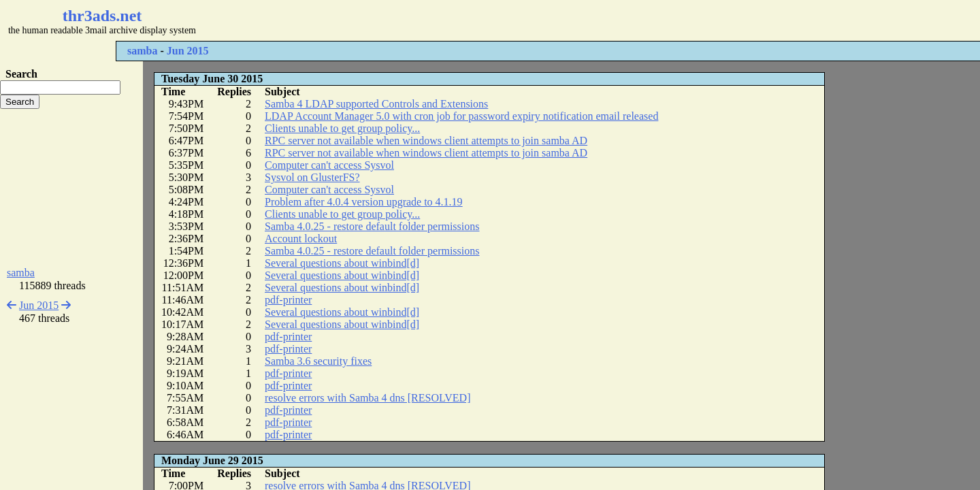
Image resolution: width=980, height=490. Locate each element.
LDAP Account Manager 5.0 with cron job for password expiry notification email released (461, 116)
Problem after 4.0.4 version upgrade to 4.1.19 (364, 202)
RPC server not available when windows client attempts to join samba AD (426, 141)
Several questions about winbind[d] (342, 263)
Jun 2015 (188, 51)
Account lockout (301, 239)
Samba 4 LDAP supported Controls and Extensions (376, 104)
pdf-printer (288, 300)
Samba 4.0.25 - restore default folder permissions (372, 226)
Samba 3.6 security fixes (318, 361)
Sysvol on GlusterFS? (312, 177)
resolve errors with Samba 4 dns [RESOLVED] (367, 398)
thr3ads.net (102, 16)
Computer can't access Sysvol (329, 165)
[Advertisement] (406, 20)
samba (142, 51)
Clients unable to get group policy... (342, 128)
